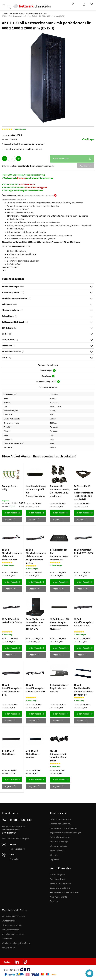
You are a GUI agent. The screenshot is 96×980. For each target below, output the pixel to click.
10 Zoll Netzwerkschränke (13, 934)
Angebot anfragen (58, 879)
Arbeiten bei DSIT (58, 850)
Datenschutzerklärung (60, 837)
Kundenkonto (79, 4)
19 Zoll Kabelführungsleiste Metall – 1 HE (84, 622)
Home (4, 13)
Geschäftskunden (27, 184)
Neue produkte (9, 948)
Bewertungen (48, 370)
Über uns (54, 855)
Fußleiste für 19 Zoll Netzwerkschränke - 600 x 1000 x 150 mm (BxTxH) (83, 493)
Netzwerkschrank (17, 13)
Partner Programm (58, 874)
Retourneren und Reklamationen (65, 828)
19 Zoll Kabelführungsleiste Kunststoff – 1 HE (36, 688)
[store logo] (35, 4)
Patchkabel (7, 939)
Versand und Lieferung (60, 824)
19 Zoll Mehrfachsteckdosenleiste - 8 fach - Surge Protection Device (36, 556)
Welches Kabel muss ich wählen (16, 943)
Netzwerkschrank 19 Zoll (36, 13)
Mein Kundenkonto (59, 897)
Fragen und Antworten (48, 387)
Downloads (48, 376)
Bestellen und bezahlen (60, 819)
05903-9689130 (21, 820)
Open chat (15, 859)
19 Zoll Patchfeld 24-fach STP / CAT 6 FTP (84, 553)
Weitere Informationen (48, 365)
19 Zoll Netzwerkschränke (13, 916)
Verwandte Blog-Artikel (48, 382)
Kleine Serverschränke (12, 925)
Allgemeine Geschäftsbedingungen (65, 833)
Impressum (55, 859)
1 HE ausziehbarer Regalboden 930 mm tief (59, 688)
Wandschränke (9, 921)
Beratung (21, 178)
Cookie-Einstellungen (60, 842)
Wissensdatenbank (72, 4)
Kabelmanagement (10, 930)
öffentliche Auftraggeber (36, 187)
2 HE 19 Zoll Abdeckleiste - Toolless (33, 754)
